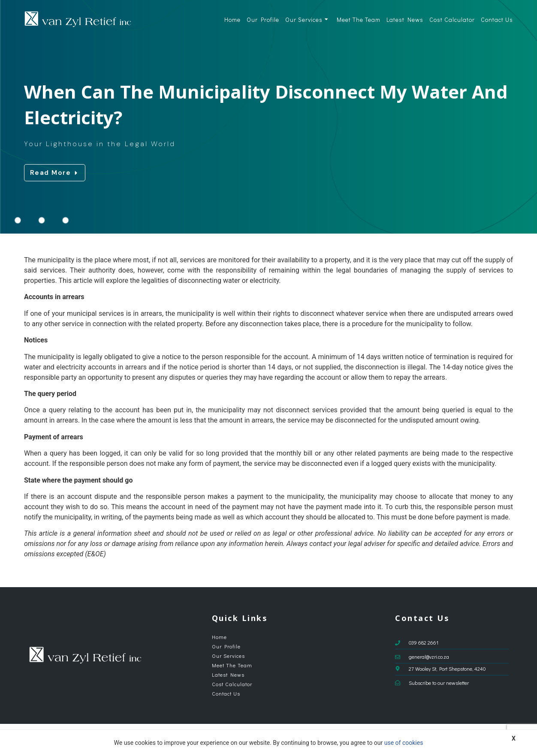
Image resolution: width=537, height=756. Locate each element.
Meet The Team (359, 19)
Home (232, 19)
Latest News (405, 19)
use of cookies (404, 743)
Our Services (307, 19)
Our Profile (263, 19)
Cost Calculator (452, 19)
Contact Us (497, 19)
